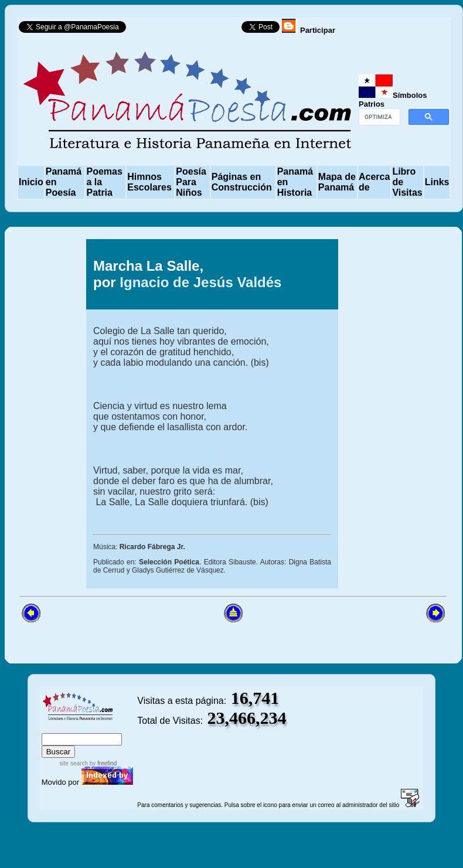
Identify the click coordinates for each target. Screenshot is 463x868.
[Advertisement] (387, 414)
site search (74, 763)
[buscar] (378, 117)
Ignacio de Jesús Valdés (200, 282)
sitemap (80, 728)
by (102, 763)
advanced (118, 728)
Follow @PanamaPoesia (187, 30)
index (53, 728)
